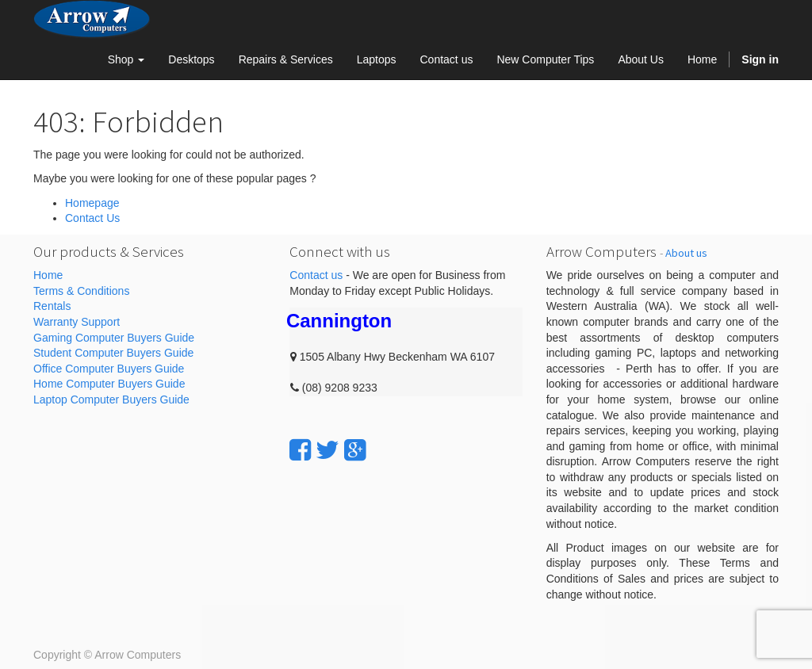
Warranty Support (77, 322)
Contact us (316, 275)
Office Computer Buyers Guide (109, 369)
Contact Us (92, 218)
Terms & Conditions (81, 291)
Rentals (52, 306)
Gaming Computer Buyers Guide (114, 338)
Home (48, 275)
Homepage (92, 203)
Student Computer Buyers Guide (113, 353)
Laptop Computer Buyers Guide (111, 399)
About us (686, 253)
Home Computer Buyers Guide (109, 384)
